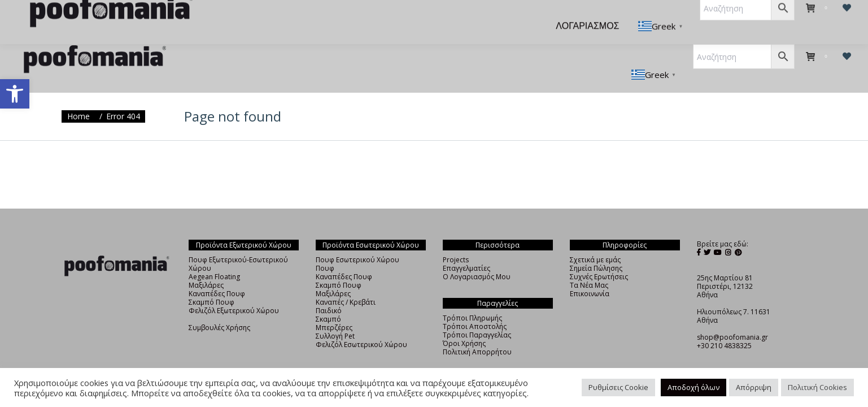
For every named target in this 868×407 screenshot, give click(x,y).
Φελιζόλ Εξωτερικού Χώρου (234, 290)
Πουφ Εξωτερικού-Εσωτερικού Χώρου (238, 244)
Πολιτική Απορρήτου (477, 332)
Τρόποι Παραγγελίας (477, 315)
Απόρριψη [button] (754, 387)
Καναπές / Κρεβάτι (346, 282)
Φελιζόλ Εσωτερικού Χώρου (361, 324)
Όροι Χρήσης (464, 323)
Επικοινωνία (590, 273)
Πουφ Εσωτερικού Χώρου (357, 239)
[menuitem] (211, 18)
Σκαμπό (328, 299)
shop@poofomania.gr (732, 317)
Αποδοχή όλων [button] (693, 387)
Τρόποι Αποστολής (475, 306)
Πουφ (325, 248)
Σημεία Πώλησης (596, 248)
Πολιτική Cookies (817, 387)
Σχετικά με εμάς (595, 239)
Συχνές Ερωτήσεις (599, 256)
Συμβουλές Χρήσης (219, 307)
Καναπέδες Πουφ (217, 273)
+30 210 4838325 (724, 325)
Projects (456, 239)
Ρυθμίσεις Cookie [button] (618, 387)
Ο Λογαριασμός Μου (477, 256)
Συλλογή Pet (335, 316)
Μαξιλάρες (206, 265)
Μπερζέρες (334, 307)
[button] (15, 94)
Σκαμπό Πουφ (211, 282)
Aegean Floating (214, 256)
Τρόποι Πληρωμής (472, 298)
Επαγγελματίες (466, 248)
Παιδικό (329, 290)
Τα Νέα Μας (589, 265)
